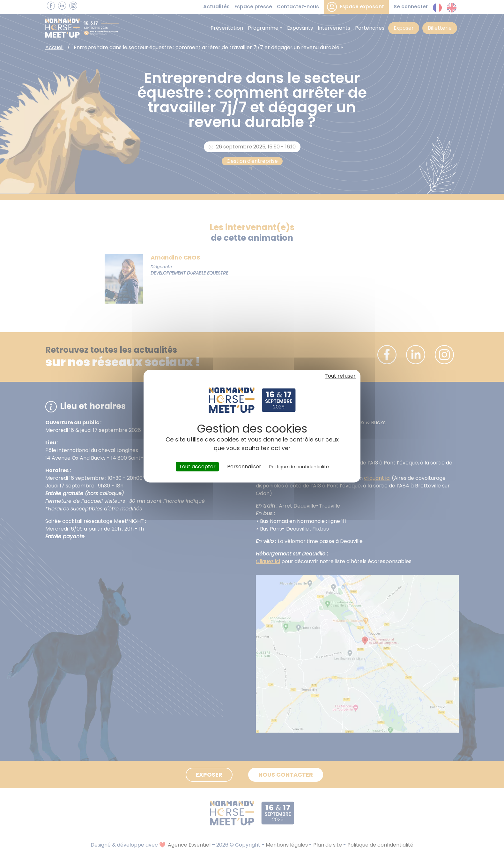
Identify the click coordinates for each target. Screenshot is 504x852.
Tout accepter (197, 467)
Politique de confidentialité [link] (299, 467)
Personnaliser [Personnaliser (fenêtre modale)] (244, 467)
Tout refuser (340, 376)
